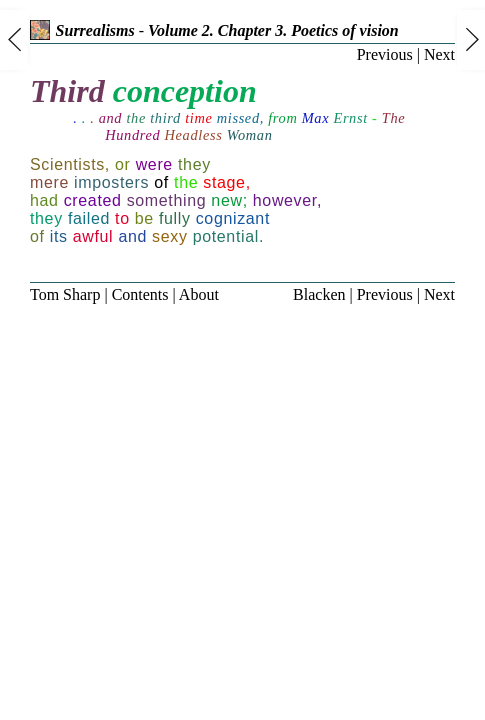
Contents (140, 294)
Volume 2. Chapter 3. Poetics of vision (273, 30)
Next (439, 54)
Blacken (319, 294)
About (199, 294)
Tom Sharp (65, 294)
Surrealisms (82, 30)
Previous (385, 54)
